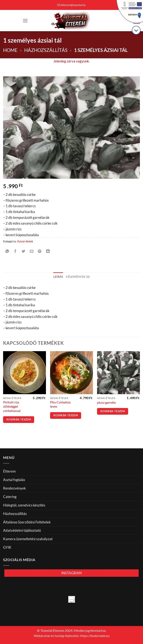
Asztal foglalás (14, 480)
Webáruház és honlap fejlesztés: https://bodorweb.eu (72, 636)
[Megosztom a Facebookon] (15, 251)
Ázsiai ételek (25, 241)
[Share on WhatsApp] (7, 251)
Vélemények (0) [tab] (78, 277)
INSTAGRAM (71, 573)
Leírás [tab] (58, 277)
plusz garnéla (106, 402)
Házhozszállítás (46, 50)
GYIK (7, 547)
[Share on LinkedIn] (48, 251)
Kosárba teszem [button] (19, 420)
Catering (10, 497)
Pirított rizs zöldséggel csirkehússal (12, 406)
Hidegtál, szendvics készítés (24, 505)
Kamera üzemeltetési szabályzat (28, 539)
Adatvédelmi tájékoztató (22, 530)
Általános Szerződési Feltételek (27, 522)
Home (10, 50)
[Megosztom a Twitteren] (23, 251)
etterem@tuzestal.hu (71, 5)
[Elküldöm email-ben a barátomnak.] (32, 251)
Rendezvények (14, 488)
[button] (25, 21)
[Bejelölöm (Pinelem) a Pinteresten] (40, 251)
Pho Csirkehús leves (60, 404)
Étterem (9, 471)
